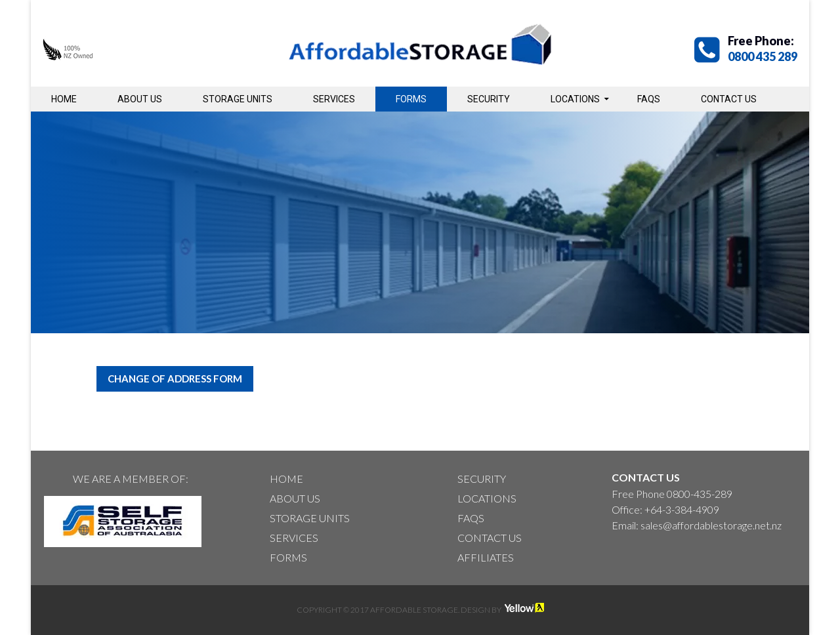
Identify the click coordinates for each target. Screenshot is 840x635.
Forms (411, 99)
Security (489, 99)
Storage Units (238, 99)
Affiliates (486, 557)
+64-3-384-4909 (682, 509)
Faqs (649, 99)
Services (334, 99)
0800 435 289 (763, 56)
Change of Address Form (175, 379)
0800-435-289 (700, 494)
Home (64, 99)
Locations (575, 99)
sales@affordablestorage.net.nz (711, 525)
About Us (140, 99)
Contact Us (729, 99)
